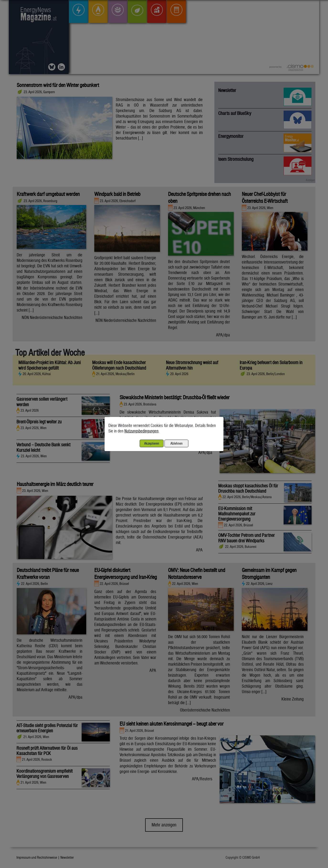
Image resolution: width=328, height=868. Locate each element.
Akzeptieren (152, 443)
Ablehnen (177, 443)
